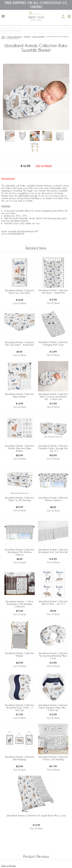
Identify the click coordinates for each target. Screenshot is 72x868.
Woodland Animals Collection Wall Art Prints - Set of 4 (53, 603)
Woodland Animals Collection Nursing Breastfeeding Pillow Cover (53, 656)
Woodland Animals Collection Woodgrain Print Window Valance (19, 552)
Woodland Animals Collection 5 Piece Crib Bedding (53, 758)
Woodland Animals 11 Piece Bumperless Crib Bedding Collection (19, 604)
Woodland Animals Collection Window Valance (53, 499)
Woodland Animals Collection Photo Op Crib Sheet (19, 292)
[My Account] (63, 16)
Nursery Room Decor (15, 36)
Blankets (27, 36)
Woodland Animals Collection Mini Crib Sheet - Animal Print (19, 344)
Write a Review (9, 866)
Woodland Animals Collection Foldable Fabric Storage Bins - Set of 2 (53, 448)
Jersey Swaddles (38, 36)
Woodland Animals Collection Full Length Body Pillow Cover (36, 816)
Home (3, 36)
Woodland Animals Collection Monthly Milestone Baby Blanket (19, 448)
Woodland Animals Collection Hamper (19, 654)
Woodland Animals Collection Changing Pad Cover (53, 343)
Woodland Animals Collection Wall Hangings (19, 758)
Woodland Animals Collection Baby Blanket (19, 395)
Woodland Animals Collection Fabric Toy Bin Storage (19, 499)
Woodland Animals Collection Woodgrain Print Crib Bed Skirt (53, 551)
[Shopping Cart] (69, 16)
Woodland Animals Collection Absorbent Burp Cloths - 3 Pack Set (19, 708)
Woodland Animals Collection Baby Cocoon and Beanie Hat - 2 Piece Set (53, 397)
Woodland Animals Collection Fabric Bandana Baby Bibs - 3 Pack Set (53, 708)
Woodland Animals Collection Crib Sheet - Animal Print (53, 292)
